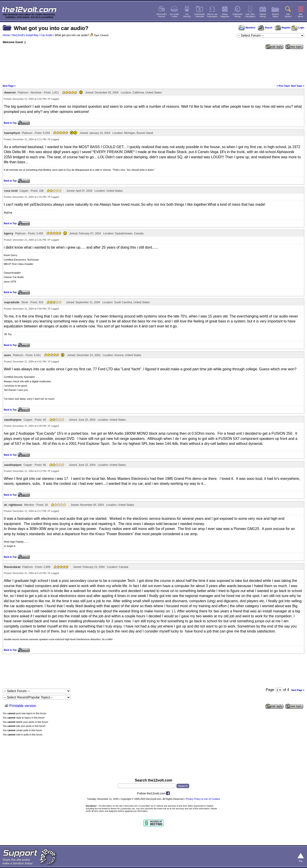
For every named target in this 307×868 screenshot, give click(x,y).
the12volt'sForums (162, 15)
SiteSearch (288, 15)
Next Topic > (298, 86)
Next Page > (9, 86)
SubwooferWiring (238, 15)
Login (298, 28)
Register (283, 28)
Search (265, 28)
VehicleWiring (263, 15)
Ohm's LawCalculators (212, 15)
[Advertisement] (153, 66)
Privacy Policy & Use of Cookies (203, 799)
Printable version (23, 706)
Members (247, 28)
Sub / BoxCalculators (250, 15)
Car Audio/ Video (174, 15)
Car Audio (47, 35)
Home (6, 35)
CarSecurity (187, 15)
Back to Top (10, 123)
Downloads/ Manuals (200, 15)
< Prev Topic (283, 86)
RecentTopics (275, 15)
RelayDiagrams (225, 15)
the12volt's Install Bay (25, 35)
